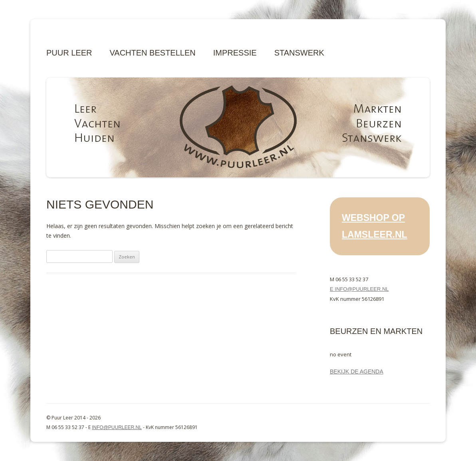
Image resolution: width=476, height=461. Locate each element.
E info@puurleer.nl (359, 289)
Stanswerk (299, 53)
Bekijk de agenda (357, 372)
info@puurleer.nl (117, 427)
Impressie (235, 53)
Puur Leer (69, 53)
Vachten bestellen (152, 53)
